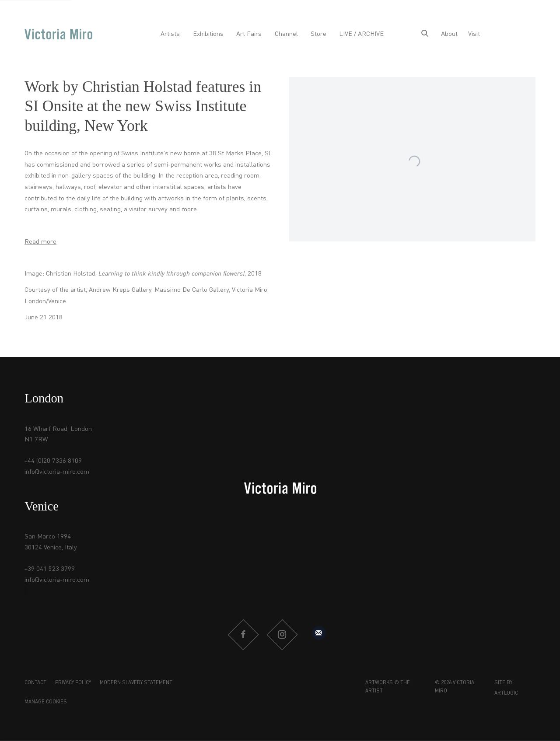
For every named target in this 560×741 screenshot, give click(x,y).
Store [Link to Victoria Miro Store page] (318, 34)
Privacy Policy (73, 683)
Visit (474, 34)
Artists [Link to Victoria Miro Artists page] (170, 34)
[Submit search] (425, 34)
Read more (40, 242)
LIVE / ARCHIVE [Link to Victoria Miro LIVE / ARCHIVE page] (361, 34)
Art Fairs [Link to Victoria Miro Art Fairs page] (249, 34)
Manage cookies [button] (46, 702)
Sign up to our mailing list (319, 633)
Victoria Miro (58, 34)
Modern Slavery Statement (136, 683)
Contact (35, 683)
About (449, 34)
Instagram (282, 635)
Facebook (243, 635)
